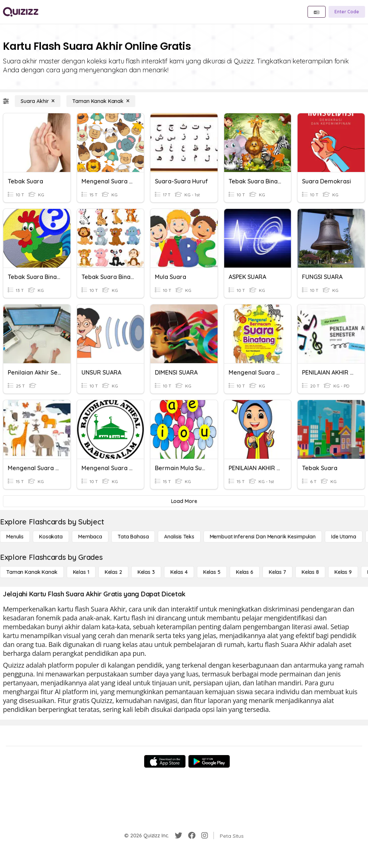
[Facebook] (192, 836)
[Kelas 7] (277, 572)
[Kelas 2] (113, 572)
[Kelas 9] (343, 572)
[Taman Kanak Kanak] (101, 101)
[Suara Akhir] (38, 101)
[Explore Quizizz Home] (21, 12)
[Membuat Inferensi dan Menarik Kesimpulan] (263, 537)
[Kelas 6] (245, 572)
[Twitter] (178, 836)
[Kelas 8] (310, 572)
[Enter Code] (347, 12)
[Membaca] (90, 537)
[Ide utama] (344, 537)
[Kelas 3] (146, 572)
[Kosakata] (51, 537)
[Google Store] (209, 761)
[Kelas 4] (179, 572)
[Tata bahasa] (133, 537)
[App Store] (165, 761)
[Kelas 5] (212, 572)
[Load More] (184, 501)
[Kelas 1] (81, 572)
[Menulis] (15, 537)
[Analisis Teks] (179, 537)
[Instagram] (205, 836)
